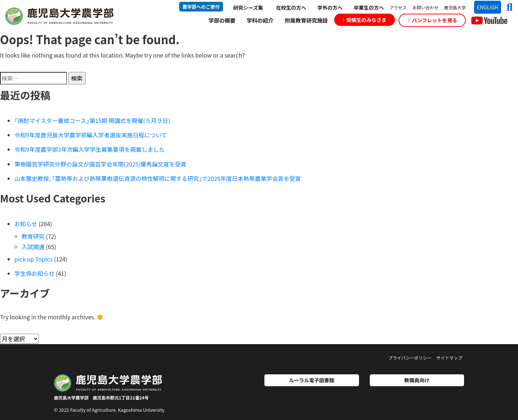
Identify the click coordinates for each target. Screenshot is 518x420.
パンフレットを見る (433, 20)
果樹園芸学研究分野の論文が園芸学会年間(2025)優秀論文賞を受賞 (100, 164)
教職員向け (417, 380)
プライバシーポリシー (410, 358)
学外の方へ (330, 8)
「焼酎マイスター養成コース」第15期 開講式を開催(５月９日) (92, 120)
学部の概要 (222, 20)
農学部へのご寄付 (201, 7)
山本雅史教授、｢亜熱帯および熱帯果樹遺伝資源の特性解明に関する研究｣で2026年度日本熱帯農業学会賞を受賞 (158, 178)
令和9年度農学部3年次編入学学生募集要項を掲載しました (90, 149)
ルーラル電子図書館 (312, 380)
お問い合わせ (426, 7)
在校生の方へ (291, 8)
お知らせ (26, 224)
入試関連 (33, 247)
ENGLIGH (488, 7)
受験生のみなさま (364, 20)
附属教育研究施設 (306, 20)
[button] (507, 7)
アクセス (398, 7)
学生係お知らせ (35, 273)
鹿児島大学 (455, 7)
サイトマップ (449, 358)
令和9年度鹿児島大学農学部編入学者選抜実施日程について (91, 135)
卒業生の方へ (369, 8)
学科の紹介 (260, 20)
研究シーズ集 (248, 8)
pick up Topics (33, 259)
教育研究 (33, 236)
